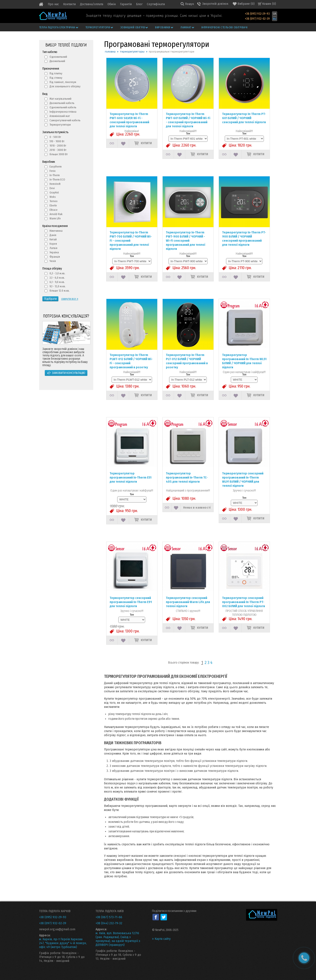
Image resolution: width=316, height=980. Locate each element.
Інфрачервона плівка (63, 112)
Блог (139, 4)
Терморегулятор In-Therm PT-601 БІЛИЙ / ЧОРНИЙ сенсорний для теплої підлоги (244, 118)
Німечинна (56, 231)
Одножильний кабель (63, 107)
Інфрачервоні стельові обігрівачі (225, 27)
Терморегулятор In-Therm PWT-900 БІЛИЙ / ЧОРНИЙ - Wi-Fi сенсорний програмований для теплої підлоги (186, 241)
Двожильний (57, 61)
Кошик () (269, 4)
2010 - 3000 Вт (58, 150)
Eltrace (54, 210)
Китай (53, 239)
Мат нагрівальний (60, 99)
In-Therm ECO (57, 180)
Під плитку (56, 73)
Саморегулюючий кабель (65, 120)
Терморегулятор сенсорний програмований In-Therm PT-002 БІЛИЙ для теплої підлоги (244, 602)
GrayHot (54, 192)
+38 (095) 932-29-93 (257, 14)
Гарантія (126, 4)
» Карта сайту (161, 939)
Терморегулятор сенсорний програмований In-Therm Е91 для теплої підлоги (131, 602)
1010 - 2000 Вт (58, 146)
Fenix (53, 171)
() (244, 4)
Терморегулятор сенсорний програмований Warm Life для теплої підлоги (188, 602)
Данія (53, 235)
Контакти (69, 4)
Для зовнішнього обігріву (65, 86)
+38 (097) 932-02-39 (257, 19)
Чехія (53, 261)
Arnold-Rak (56, 214)
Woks (53, 197)
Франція (55, 257)
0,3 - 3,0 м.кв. (57, 273)
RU (275, 19)
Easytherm (56, 167)
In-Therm (55, 175)
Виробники (164, 27)
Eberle (53, 205)
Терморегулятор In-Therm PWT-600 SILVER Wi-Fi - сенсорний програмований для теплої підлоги (129, 120)
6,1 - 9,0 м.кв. (57, 282)
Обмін (112, 4)
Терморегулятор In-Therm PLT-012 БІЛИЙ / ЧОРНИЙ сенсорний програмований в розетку (187, 361)
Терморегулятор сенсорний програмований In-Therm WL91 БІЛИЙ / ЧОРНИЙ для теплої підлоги (243, 480)
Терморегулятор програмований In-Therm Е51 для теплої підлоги (131, 477)
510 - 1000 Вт (57, 141)
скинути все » (70, 299)
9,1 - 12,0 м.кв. (58, 286)
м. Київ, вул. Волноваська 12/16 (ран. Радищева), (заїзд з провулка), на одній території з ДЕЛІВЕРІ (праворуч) (118, 939)
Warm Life (55, 218)
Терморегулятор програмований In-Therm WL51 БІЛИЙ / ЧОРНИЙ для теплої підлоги (244, 361)
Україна (54, 252)
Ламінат (188, 27)
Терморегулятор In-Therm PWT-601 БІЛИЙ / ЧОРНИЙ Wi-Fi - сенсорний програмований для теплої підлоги (188, 120)
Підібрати (50, 299)
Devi (52, 188)
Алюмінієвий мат (60, 116)
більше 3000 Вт (59, 154)
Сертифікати (156, 4)
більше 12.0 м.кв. (60, 291)
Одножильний (58, 57)
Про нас (53, 4)
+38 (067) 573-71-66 (109, 917)
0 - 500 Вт (55, 137)
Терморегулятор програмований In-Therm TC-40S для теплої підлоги (187, 477)
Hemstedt (55, 184)
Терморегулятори (99, 27)
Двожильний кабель (62, 103)
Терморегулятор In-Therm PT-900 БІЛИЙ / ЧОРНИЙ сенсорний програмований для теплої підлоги (244, 239)
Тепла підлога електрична (59, 27)
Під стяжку (56, 78)
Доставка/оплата (92, 4)
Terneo (54, 201)
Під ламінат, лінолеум (63, 82)
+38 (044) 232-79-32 (109, 923)
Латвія (53, 248)
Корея (53, 244)
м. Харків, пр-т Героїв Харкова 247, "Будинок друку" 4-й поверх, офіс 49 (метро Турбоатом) (63, 943)
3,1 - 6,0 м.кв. (57, 278)
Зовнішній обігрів (134, 27)
